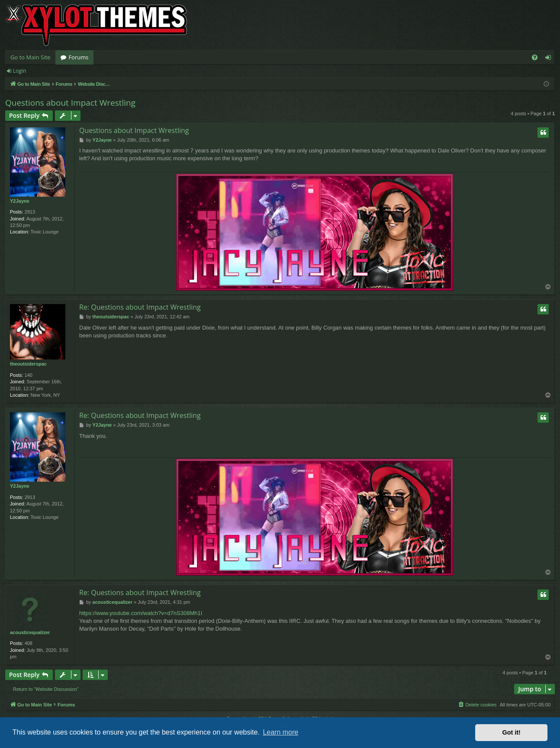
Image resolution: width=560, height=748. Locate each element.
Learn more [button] (280, 732)
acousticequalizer (30, 632)
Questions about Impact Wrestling (70, 103)
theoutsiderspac (28, 364)
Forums (78, 57)
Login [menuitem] (550, 59)
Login (19, 71)
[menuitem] (535, 57)
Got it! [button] (512, 732)
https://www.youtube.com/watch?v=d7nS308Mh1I (141, 613)
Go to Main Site (30, 57)
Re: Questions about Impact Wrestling (140, 307)
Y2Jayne (20, 201)
